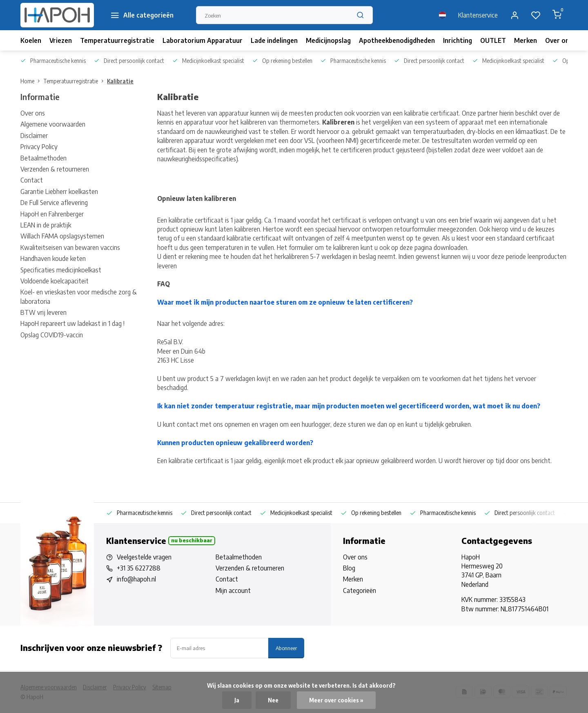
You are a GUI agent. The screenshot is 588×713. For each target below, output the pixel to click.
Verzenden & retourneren (55, 169)
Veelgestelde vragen (144, 557)
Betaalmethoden (43, 158)
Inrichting (458, 40)
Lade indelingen (274, 40)
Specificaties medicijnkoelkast (61, 270)
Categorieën (360, 590)
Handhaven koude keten (53, 258)
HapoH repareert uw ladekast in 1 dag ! (72, 323)
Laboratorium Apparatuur (203, 40)
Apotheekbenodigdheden (397, 40)
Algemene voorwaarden (53, 124)
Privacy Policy (39, 147)
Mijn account (233, 590)
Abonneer (286, 648)
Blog (349, 568)
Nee (273, 700)
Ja (237, 700)
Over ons (559, 40)
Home (32, 81)
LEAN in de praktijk (46, 225)
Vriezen (61, 40)
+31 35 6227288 (139, 568)
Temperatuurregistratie (117, 40)
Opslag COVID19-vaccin (52, 335)
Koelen (31, 40)
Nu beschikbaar (192, 540)
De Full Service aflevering (54, 203)
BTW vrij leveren (43, 312)
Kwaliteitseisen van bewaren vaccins (70, 247)
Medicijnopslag (328, 40)
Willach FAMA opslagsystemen (62, 236)
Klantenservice (478, 15)
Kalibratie (120, 81)
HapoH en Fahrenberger (52, 214)
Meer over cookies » (336, 700)
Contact (32, 180)
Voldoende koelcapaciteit (55, 281)
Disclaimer (34, 136)
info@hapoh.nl (136, 579)
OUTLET (493, 40)
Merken (526, 40)
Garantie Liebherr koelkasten (59, 192)
